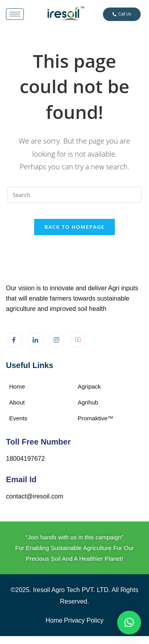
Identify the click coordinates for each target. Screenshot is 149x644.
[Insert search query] (75, 195)
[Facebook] (14, 340)
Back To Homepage (74, 227)
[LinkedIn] (35, 340)
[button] (129, 623)
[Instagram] (56, 340)
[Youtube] (78, 340)
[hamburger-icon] (15, 14)
